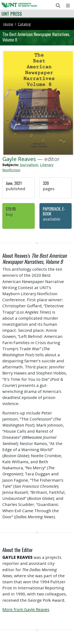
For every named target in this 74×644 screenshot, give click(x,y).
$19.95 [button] (11, 209)
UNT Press (12, 14)
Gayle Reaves (19, 159)
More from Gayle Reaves (26, 609)
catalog (24, 24)
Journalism (29, 165)
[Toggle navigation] (68, 6)
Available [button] (52, 219)
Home (8, 24)
